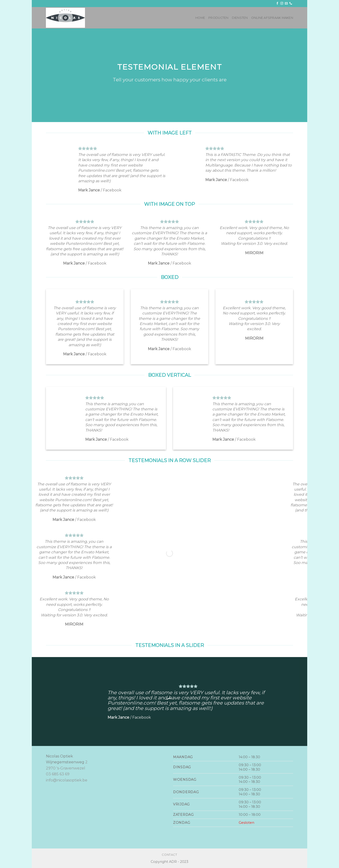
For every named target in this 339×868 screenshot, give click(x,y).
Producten (218, 18)
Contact (169, 855)
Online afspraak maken (272, 18)
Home (200, 18)
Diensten (240, 18)
